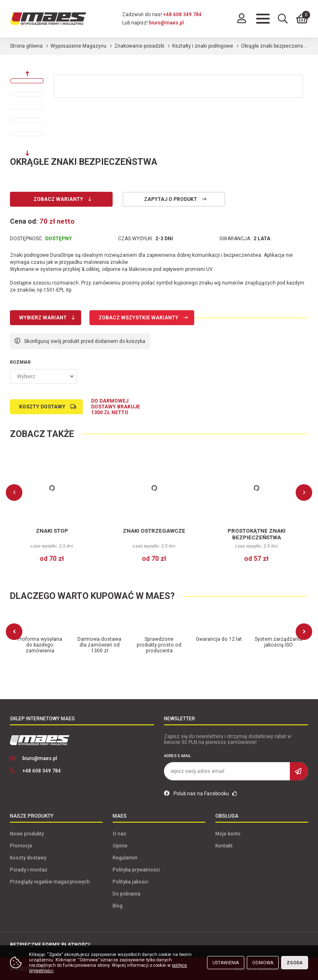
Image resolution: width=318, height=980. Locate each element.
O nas (119, 834)
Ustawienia (226, 963)
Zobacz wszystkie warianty (139, 318)
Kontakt (224, 846)
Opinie (120, 846)
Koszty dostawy (42, 407)
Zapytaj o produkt (171, 199)
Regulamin (125, 858)
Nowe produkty (27, 834)
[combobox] (43, 377)
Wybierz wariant (43, 318)
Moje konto (228, 834)
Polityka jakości (130, 882)
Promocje (21, 846)
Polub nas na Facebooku (201, 794)
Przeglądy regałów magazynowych (50, 882)
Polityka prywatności (136, 870)
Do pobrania (126, 894)
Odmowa (263, 963)
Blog (118, 906)
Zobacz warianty (58, 199)
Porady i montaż (29, 870)
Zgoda (295, 963)
